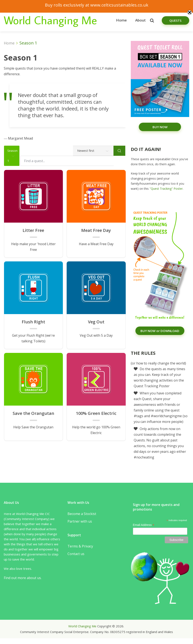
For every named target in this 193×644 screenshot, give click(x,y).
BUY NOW (160, 127)
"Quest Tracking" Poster (166, 189)
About (140, 20)
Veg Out (96, 322)
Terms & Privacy (80, 546)
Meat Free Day (96, 230)
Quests (175, 20)
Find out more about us (22, 578)
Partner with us (80, 521)
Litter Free (33, 230)
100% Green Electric (96, 413)
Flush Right (33, 322)
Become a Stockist (82, 514)
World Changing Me (50, 20)
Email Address (144, 525)
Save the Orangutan (33, 413)
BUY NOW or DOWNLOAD (160, 331)
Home (121, 20)
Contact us (76, 554)
